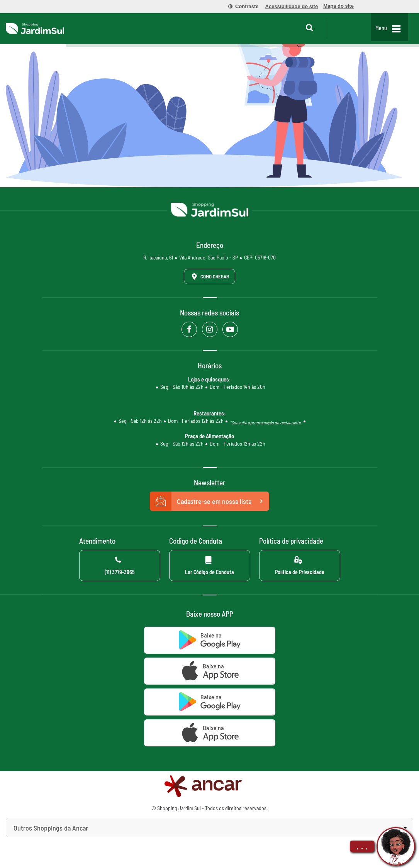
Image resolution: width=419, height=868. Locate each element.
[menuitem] (239, 7)
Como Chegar (209, 276)
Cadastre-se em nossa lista (210, 501)
